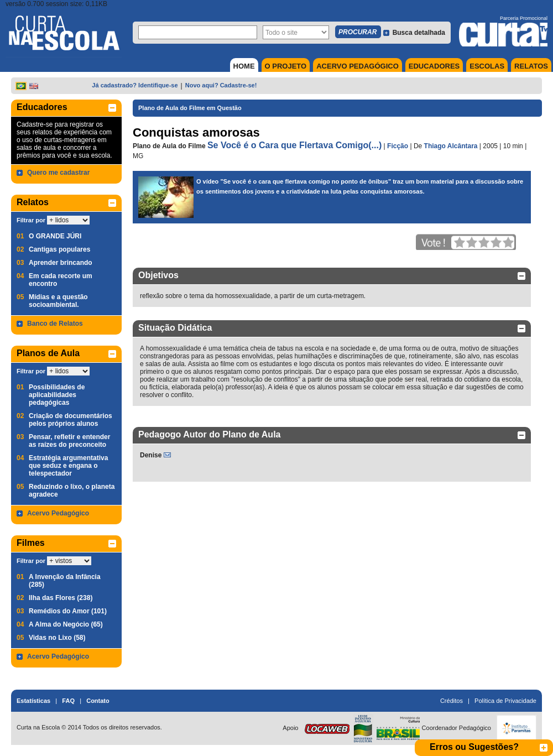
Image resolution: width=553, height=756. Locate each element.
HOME (244, 66)
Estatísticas (33, 701)
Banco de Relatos (55, 324)
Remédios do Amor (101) (68, 611)
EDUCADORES (434, 66)
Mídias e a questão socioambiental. (58, 301)
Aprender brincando (61, 263)
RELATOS (531, 66)
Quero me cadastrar (58, 173)
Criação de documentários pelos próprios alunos (71, 420)
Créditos (452, 701)
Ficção (398, 146)
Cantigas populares (59, 249)
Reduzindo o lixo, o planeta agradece (72, 491)
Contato (98, 701)
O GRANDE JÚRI (55, 236)
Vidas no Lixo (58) (57, 638)
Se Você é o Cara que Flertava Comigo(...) (294, 145)
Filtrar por (31, 220)
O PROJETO (286, 66)
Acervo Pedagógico (58, 513)
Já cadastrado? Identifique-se (135, 85)
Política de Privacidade (505, 701)
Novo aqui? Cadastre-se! (221, 85)
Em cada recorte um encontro (61, 280)
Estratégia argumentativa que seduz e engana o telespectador (68, 466)
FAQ (68, 701)
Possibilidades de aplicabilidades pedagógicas (57, 395)
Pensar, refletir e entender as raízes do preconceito (69, 441)
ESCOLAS (487, 66)
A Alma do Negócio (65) (66, 624)
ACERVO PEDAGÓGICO (358, 66)
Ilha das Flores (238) (61, 598)
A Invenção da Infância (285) (65, 581)
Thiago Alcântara (451, 146)
